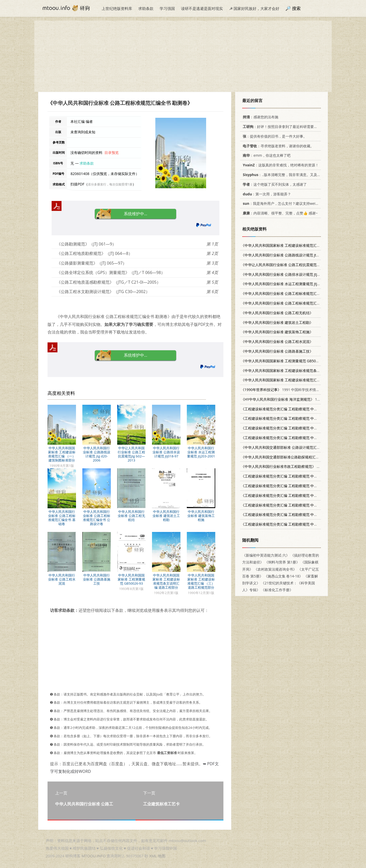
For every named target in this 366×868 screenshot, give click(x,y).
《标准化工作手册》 (277, 590)
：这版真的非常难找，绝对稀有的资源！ (280, 165)
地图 (162, 856)
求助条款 (146, 8)
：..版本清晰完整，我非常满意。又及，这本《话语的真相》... (298, 175)
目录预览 (112, 153)
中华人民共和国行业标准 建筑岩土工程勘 (166, 516)
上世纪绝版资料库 (117, 8)
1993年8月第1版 (300, 361)
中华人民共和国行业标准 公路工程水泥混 (62, 579)
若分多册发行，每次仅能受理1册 (110, 184)
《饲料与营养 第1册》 (282, 562)
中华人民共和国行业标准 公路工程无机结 (131, 516)
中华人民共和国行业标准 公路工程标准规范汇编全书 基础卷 (62, 518)
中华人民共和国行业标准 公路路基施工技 (96, 579)
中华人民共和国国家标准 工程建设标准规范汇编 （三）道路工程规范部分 (201, 581)
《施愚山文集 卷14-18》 (283, 576)
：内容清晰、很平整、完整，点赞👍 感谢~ (279, 213)
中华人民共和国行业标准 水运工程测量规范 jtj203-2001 (201, 452)
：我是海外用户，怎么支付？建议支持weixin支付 (284, 203)
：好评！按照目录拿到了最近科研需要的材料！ (285, 127)
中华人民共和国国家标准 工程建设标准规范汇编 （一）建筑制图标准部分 (62, 454)
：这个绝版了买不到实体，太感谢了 (274, 184)
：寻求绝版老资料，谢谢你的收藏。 (277, 146)
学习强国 (167, 8)
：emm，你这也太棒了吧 (266, 155)
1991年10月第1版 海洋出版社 (302, 399)
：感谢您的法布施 (260, 117)
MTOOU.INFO (94, 856)
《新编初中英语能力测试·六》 (266, 555)
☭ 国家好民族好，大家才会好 (254, 8)
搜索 (296, 8)
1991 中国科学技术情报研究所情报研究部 (294, 390)
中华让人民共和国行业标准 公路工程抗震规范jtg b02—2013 (131, 454)
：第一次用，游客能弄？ (266, 194)
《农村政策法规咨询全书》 (275, 569)
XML (153, 856)
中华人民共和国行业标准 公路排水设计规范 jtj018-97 (166, 452)
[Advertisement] (183, 56)
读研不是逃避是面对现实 (202, 8)
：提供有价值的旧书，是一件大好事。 (274, 136)
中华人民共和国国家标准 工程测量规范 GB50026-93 (131, 579)
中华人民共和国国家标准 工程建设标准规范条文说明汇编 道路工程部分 (166, 581)
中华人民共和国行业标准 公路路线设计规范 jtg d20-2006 (96, 454)
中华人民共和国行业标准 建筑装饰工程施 (201, 516)
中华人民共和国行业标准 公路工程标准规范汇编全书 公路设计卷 (96, 518)
